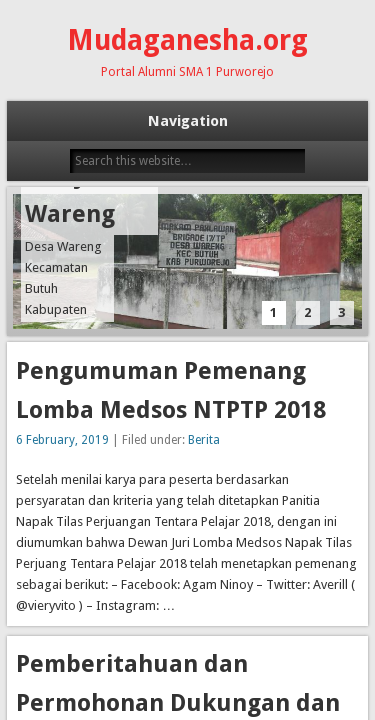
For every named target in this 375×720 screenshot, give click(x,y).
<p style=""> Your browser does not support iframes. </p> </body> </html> (187, 360)
